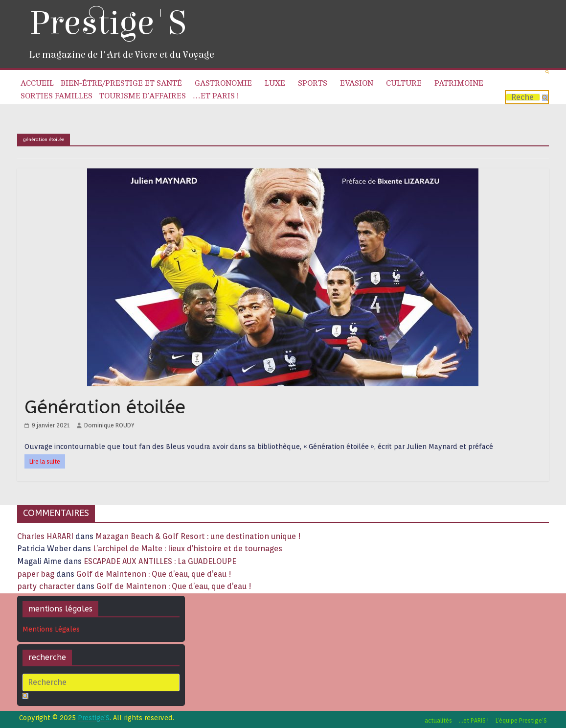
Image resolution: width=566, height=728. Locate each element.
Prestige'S (108, 23)
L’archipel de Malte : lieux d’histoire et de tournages (189, 549)
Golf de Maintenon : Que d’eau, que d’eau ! (154, 574)
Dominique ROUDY (109, 425)
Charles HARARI (45, 536)
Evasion (357, 83)
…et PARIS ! (216, 96)
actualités (438, 720)
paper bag (36, 574)
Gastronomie (223, 83)
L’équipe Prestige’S (521, 720)
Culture (404, 83)
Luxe (275, 83)
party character (46, 586)
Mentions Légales (51, 629)
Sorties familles (57, 96)
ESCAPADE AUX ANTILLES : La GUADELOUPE (160, 561)
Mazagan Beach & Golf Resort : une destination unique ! (198, 536)
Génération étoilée (105, 407)
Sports (313, 83)
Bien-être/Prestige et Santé (121, 83)
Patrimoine (459, 83)
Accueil (37, 83)
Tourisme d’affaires (143, 96)
